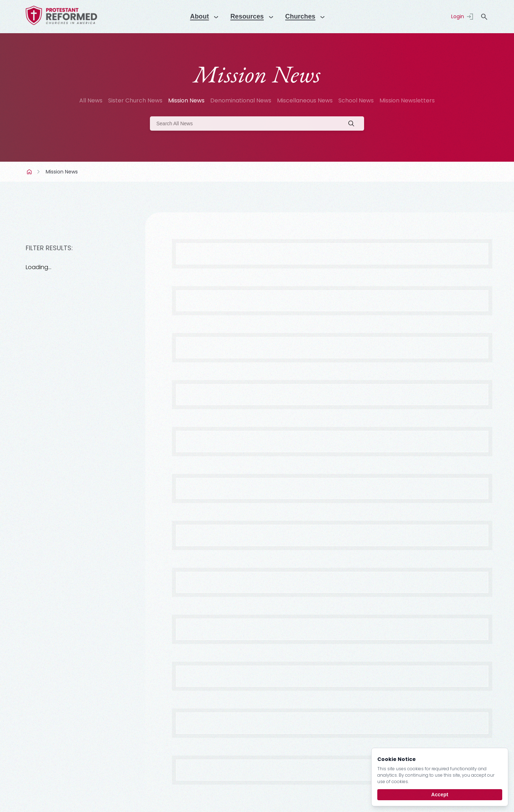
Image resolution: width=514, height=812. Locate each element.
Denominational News (241, 100)
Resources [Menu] (247, 16)
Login (458, 16)
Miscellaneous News (305, 100)
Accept (440, 795)
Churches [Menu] (303, 16)
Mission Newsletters (407, 100)
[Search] (257, 123)
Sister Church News (135, 100)
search (484, 17)
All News (91, 100)
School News (356, 100)
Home (30, 172)
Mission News (186, 100)
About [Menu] (196, 16)
